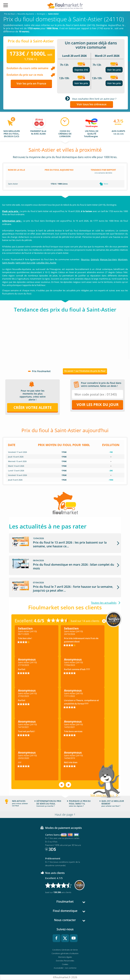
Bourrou (85, 259)
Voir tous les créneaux (92, 104)
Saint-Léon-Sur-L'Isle (25, 263)
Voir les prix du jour (98, 404)
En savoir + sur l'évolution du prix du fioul (85, 371)
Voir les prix (81, 83)
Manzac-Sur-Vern (108, 259)
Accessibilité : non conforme (65, 968)
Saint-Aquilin (8, 263)
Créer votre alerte (33, 407)
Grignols (95, 259)
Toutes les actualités (104, 603)
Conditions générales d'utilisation (65, 953)
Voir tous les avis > (102, 795)
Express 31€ (81, 70)
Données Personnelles (65, 961)
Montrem (123, 259)
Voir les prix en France (31, 83)
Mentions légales (65, 957)
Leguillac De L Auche (46, 263)
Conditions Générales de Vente (65, 950)
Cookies (65, 964)
